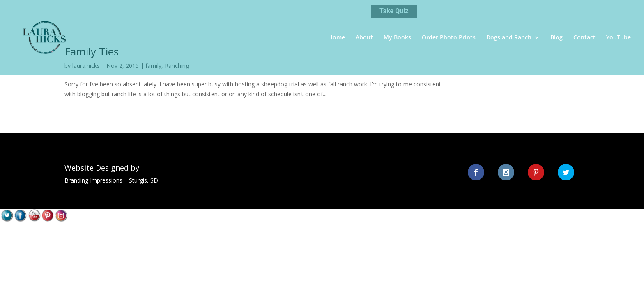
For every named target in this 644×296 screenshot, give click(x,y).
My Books (397, 38)
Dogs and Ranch (509, 38)
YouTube (619, 38)
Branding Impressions (93, 180)
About (364, 38)
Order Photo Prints (449, 38)
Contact (584, 38)
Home (337, 38)
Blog (557, 38)
